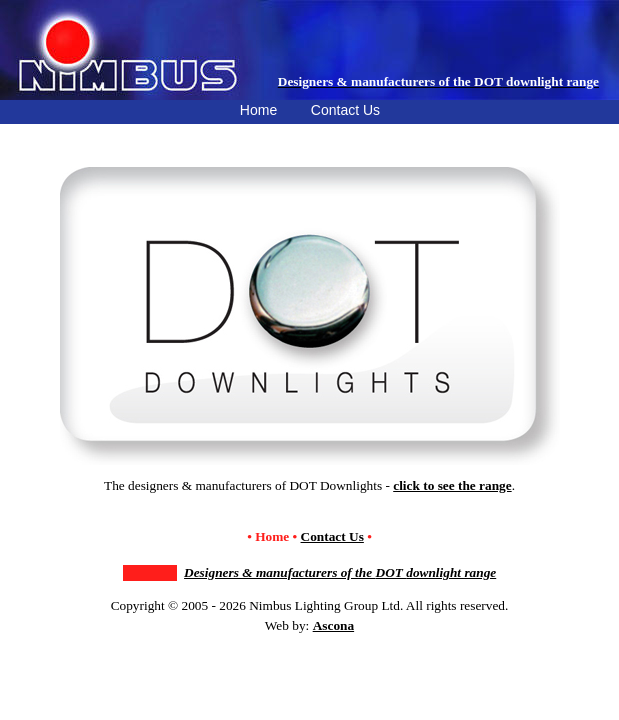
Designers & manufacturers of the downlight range (340, 572)
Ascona (333, 625)
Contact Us (332, 536)
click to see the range (452, 485)
